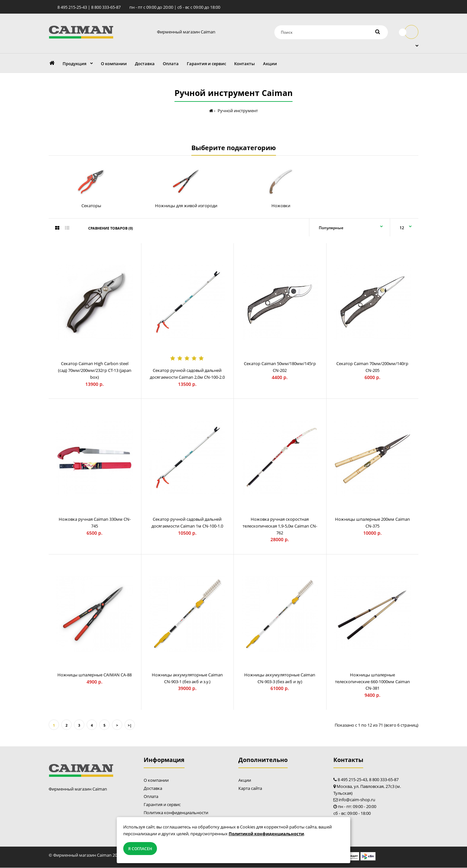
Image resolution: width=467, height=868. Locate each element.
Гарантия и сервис (162, 805)
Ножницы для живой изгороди (186, 206)
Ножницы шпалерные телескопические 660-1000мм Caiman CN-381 (372, 682)
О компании (156, 781)
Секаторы (91, 206)
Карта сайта (250, 789)
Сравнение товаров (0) (111, 229)
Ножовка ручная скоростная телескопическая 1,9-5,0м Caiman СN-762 (280, 527)
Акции (245, 781)
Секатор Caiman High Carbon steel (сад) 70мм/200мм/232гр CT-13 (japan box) (95, 371)
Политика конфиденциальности (176, 813)
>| (130, 725)
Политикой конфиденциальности (266, 834)
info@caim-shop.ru (357, 800)
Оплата (151, 797)
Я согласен (140, 849)
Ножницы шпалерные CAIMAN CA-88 (95, 675)
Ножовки (281, 206)
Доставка (153, 789)
